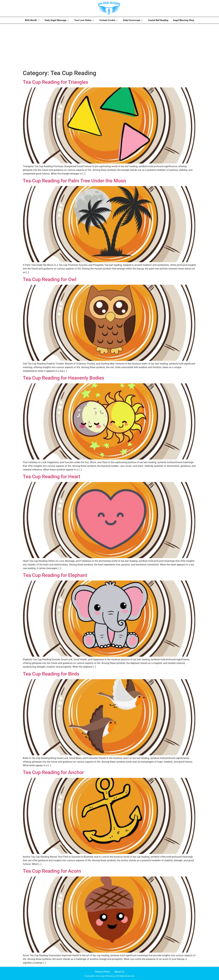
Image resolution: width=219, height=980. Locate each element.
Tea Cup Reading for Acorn (52, 871)
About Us (119, 972)
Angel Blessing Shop (183, 20)
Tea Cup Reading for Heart (52, 477)
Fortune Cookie (109, 20)
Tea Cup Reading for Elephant (55, 575)
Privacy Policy (102, 972)
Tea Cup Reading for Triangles (55, 82)
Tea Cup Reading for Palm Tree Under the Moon (74, 181)
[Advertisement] (109, 47)
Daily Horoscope (133, 20)
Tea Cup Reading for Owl (50, 279)
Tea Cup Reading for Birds (51, 674)
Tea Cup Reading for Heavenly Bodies (63, 378)
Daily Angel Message (57, 20)
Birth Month (33, 20)
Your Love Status (85, 20)
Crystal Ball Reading (158, 20)
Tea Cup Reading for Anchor (53, 772)
